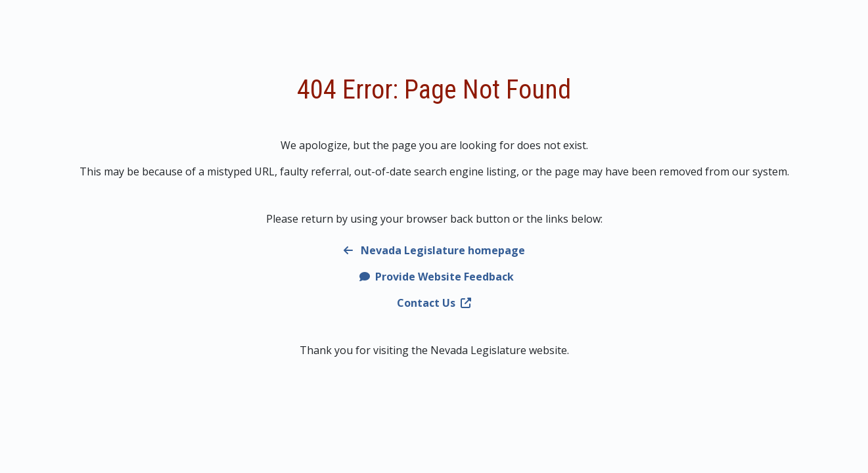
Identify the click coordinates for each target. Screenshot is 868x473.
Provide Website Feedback (437, 277)
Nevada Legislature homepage (434, 250)
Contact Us (434, 303)
